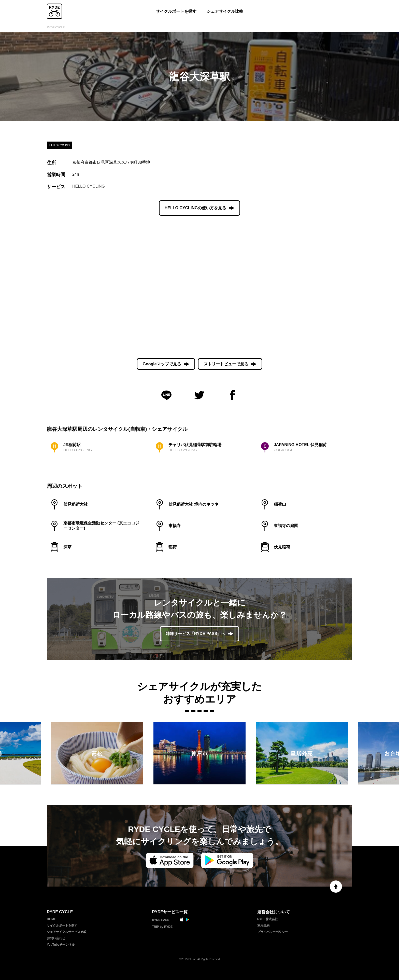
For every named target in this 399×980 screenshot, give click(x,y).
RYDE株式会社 (268, 919)
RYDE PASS (161, 920)
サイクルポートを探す (176, 11)
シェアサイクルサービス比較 (67, 932)
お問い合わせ (56, 938)
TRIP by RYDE (162, 927)
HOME (51, 919)
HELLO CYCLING (89, 186)
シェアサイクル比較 (225, 11)
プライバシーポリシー (273, 932)
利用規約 (263, 926)
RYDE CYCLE (56, 27)
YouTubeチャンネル (61, 945)
